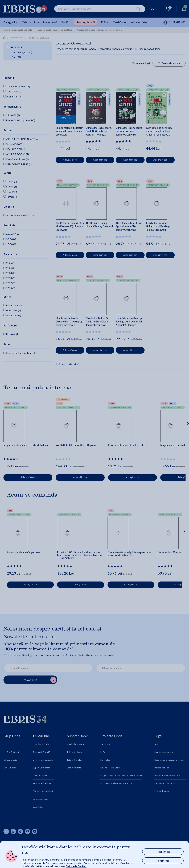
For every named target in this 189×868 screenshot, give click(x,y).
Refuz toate (163, 861)
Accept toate (163, 852)
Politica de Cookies (76, 866)
